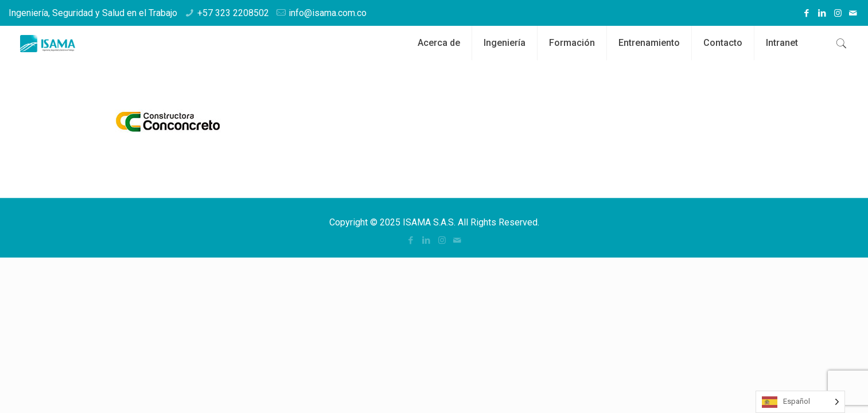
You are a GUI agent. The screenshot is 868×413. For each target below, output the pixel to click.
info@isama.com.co (328, 13)
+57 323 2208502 (233, 13)
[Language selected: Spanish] (800, 402)
